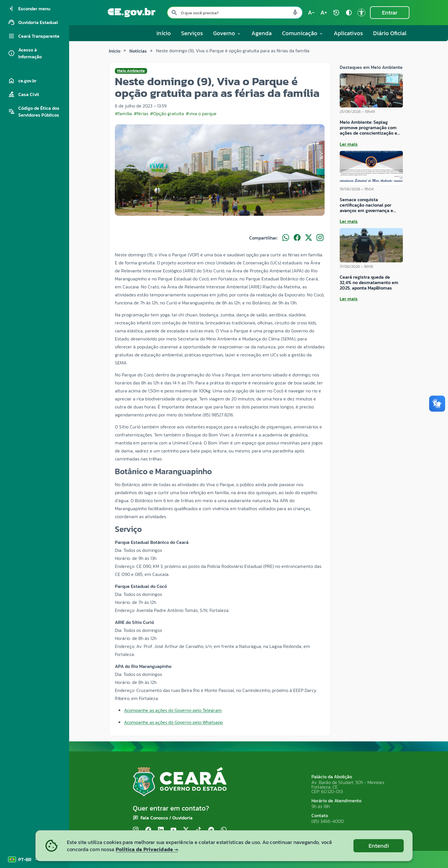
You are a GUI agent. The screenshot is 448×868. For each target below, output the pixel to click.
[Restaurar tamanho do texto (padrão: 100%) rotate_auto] (336, 13)
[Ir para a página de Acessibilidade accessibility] (361, 13)
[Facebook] (148, 830)
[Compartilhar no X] (309, 238)
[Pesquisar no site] (235, 13)
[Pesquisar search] (174, 13)
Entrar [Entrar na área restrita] (390, 13)
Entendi (379, 846)
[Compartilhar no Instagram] (320, 238)
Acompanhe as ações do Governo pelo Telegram (173, 710)
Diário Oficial (390, 33)
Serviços (192, 33)
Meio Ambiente (131, 71)
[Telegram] (211, 830)
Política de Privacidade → (147, 849)
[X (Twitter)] (186, 830)
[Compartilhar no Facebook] (297, 238)
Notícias (138, 51)
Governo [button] (227, 33)
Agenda (262, 33)
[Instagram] (136, 830)
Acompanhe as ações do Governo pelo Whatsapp (173, 722)
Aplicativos (348, 33)
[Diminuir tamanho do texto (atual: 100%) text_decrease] (311, 13)
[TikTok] (199, 830)
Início (164, 33)
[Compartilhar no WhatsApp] (286, 238)
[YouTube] (173, 830)
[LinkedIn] (161, 830)
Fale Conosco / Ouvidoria (167, 818)
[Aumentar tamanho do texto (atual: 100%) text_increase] (324, 13)
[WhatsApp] (224, 830)
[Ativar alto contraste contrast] (349, 13)
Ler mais (349, 144)
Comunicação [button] (303, 33)
